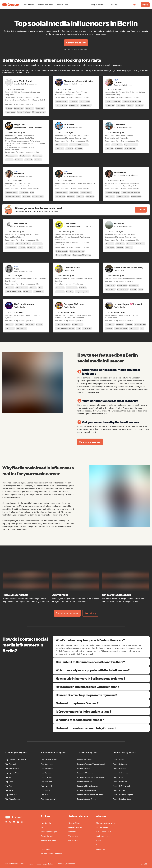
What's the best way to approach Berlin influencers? (101, 640)
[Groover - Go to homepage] (23, 817)
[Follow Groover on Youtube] (14, 822)
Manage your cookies (67, 864)
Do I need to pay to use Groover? (101, 703)
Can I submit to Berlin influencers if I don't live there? (101, 662)
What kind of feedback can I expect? (101, 720)
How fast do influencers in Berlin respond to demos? (101, 678)
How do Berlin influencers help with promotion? (101, 687)
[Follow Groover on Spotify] (18, 822)
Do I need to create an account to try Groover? (101, 728)
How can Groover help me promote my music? (101, 695)
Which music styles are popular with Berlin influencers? (101, 670)
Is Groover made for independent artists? (101, 711)
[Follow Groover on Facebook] (10, 822)
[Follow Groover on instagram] (6, 822)
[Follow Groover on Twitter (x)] (22, 822)
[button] (29, 5)
